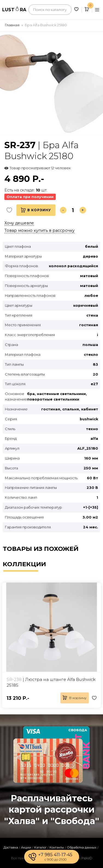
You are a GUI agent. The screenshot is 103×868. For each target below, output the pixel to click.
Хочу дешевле (19, 223)
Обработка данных (82, 847)
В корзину (36, 210)
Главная (12, 25)
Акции (26, 847)
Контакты (57, 847)
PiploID (87, 858)
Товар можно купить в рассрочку (39, 230)
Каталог (40, 847)
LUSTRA (14, 9)
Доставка (11, 847)
